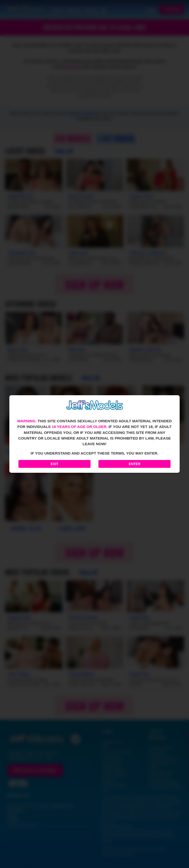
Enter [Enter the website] (134, 464)
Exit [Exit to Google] (55, 464)
